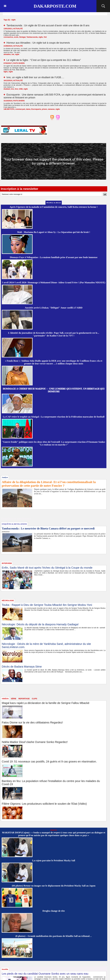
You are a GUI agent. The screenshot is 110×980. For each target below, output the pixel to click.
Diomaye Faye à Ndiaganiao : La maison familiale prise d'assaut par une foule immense (54, 257)
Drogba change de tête (54, 911)
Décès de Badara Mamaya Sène (22, 667)
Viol (45, 37)
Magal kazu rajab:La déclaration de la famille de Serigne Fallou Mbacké (46, 703)
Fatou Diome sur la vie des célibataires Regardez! (32, 722)
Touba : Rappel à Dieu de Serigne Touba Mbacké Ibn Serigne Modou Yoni (47, 605)
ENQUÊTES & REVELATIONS (14, 524)
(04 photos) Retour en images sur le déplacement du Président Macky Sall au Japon (54, 886)
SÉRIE (14, 699)
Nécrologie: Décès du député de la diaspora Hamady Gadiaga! (40, 624)
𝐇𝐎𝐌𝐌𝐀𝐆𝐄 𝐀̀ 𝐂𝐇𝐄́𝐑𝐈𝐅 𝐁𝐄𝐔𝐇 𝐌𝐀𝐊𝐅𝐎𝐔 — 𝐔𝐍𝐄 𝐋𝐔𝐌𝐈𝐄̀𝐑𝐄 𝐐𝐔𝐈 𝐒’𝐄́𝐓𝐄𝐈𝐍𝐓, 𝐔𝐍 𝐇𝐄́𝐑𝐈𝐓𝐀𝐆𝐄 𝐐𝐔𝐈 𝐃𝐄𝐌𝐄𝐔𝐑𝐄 (54, 390)
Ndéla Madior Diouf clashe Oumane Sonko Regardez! (35, 742)
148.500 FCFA (9, 109)
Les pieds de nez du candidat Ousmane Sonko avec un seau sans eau (45, 974)
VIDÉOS (5, 699)
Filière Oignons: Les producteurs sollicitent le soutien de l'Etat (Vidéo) (44, 804)
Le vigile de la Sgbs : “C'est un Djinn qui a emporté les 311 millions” (44, 60)
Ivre (12, 89)
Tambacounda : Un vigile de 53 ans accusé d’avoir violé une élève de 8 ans (48, 25)
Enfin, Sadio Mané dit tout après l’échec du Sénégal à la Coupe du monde (47, 568)
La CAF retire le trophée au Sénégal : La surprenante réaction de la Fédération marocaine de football (54, 417)
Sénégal (22, 37)
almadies (7, 54)
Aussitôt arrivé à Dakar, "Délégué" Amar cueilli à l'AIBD (54, 308)
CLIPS (34, 699)
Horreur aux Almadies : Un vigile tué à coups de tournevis (38, 43)
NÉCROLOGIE (8, 600)
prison (44, 109)
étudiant (7, 89)
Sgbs (6, 72)
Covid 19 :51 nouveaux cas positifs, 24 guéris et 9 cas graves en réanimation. (49, 761)
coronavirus (8, 37)
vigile (41, 37)
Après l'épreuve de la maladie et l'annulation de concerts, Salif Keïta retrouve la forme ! (54, 207)
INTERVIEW (7, 563)
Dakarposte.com (55, 6)
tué (13, 54)
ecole (16, 37)
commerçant (20, 109)
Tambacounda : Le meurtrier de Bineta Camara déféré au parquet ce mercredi (48, 528)
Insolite (5, 969)
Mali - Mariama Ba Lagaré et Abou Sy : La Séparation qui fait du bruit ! (54, 232)
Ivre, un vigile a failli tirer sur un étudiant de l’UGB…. (35, 77)
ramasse (51, 109)
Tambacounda (32, 37)
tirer (16, 89)
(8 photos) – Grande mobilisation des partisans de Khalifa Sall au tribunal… (54, 936)
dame (28, 109)
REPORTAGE (24, 699)
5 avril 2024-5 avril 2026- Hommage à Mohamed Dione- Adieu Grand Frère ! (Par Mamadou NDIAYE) (54, 283)
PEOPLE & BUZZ (54, 203)
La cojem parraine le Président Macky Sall (54, 861)
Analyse (5, 477)
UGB (21, 89)
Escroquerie (36, 109)
